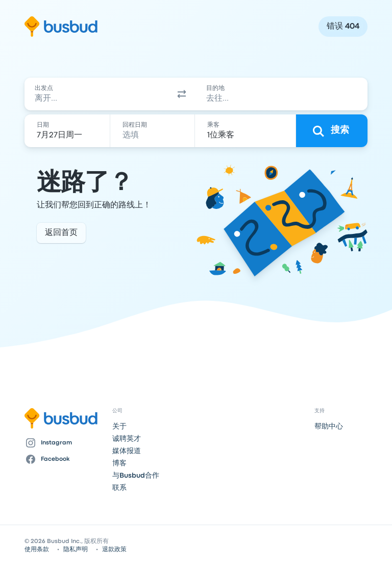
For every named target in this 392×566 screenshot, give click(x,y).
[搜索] (332, 131)
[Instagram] (64, 443)
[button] (182, 94)
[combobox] (96, 94)
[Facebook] (64, 459)
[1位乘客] (246, 131)
